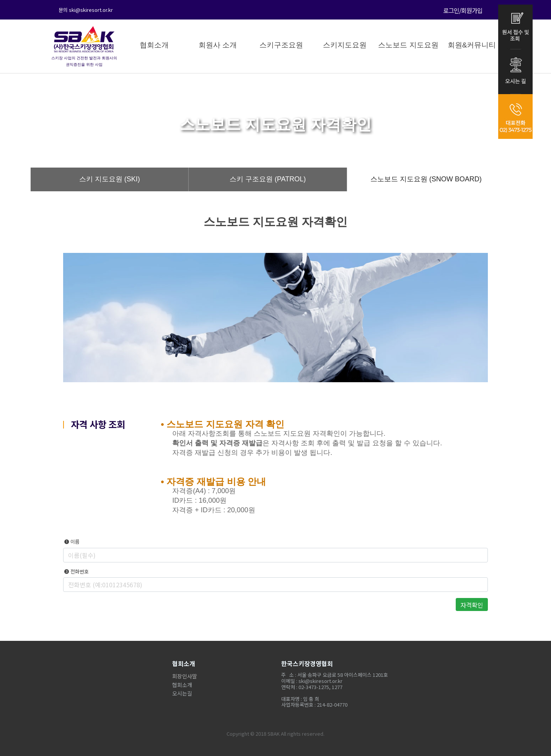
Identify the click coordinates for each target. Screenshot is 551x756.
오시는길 (182, 693)
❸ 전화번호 (76, 572)
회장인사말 (185, 676)
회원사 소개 (218, 45)
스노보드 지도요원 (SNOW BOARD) (426, 179)
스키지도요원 (345, 45)
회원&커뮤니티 (472, 45)
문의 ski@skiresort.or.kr (86, 10)
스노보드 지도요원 (408, 45)
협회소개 (154, 45)
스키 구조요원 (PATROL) (268, 179)
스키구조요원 (281, 45)
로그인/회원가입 (463, 10)
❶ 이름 (71, 542)
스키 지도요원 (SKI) (110, 179)
